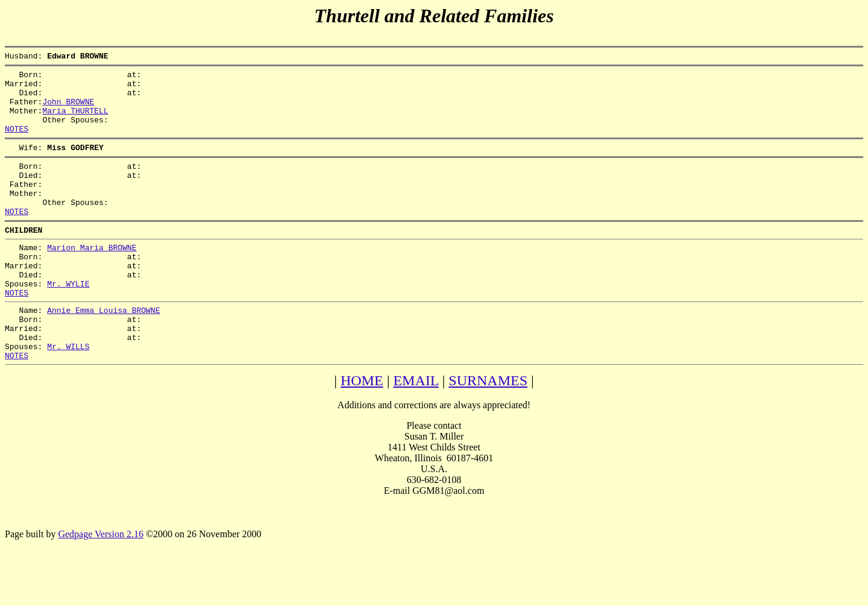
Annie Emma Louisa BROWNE (103, 352)
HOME (362, 431)
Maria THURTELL (75, 121)
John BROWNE (68, 110)
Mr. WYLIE (68, 321)
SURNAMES (488, 431)
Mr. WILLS (68, 395)
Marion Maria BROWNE (92, 278)
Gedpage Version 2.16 (100, 585)
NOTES (17, 143)
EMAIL (416, 431)
